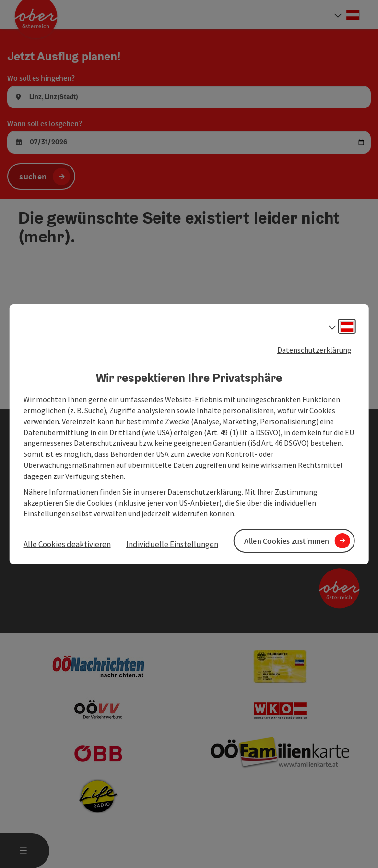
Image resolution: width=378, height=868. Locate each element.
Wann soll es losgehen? (45, 123)
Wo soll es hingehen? (41, 78)
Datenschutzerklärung (314, 349)
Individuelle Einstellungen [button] (172, 544)
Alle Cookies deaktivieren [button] (67, 544)
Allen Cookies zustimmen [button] (287, 540)
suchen (33, 176)
